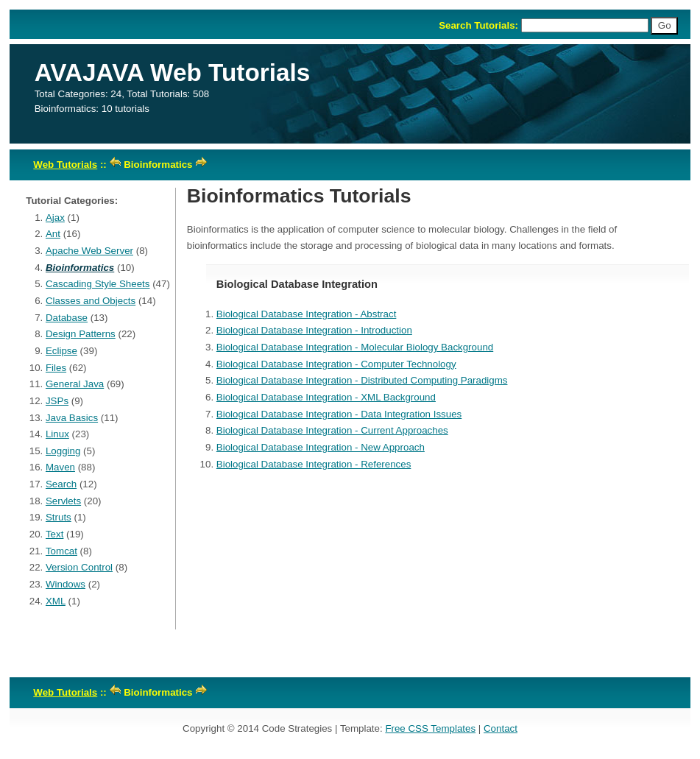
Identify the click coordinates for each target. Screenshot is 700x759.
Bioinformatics (80, 268)
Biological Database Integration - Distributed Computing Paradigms (362, 380)
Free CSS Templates (430, 728)
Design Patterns (81, 334)
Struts (59, 517)
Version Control (79, 567)
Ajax (55, 218)
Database (67, 318)
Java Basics (72, 418)
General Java (75, 384)
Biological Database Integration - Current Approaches (332, 430)
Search (61, 484)
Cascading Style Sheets (98, 284)
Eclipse (61, 351)
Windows (66, 584)
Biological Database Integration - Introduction (314, 330)
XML (56, 601)
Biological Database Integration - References (314, 464)
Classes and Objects (91, 301)
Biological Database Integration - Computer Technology (336, 364)
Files (56, 368)
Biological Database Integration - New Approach (321, 447)
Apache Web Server (89, 251)
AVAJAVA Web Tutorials (173, 73)
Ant (53, 234)
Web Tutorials (65, 165)
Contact (501, 728)
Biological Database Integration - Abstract (307, 314)
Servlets (63, 501)
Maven (60, 467)
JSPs (57, 401)
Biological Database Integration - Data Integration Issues (339, 414)
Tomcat (61, 551)
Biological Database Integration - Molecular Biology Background (355, 347)
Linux (57, 434)
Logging (63, 451)
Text (54, 534)
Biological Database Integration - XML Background (326, 397)
